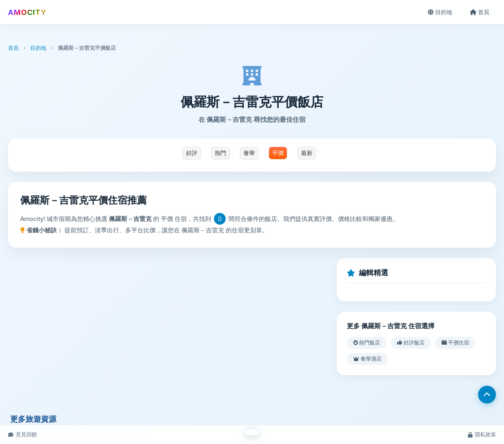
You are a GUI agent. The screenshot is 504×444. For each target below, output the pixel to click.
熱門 (220, 153)
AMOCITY (27, 12)
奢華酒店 (367, 359)
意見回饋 (22, 434)
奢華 (249, 153)
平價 (278, 153)
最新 (307, 153)
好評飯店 (411, 342)
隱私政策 (482, 434)
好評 (192, 153)
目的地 (440, 12)
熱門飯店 (367, 342)
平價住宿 (455, 342)
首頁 (480, 12)
